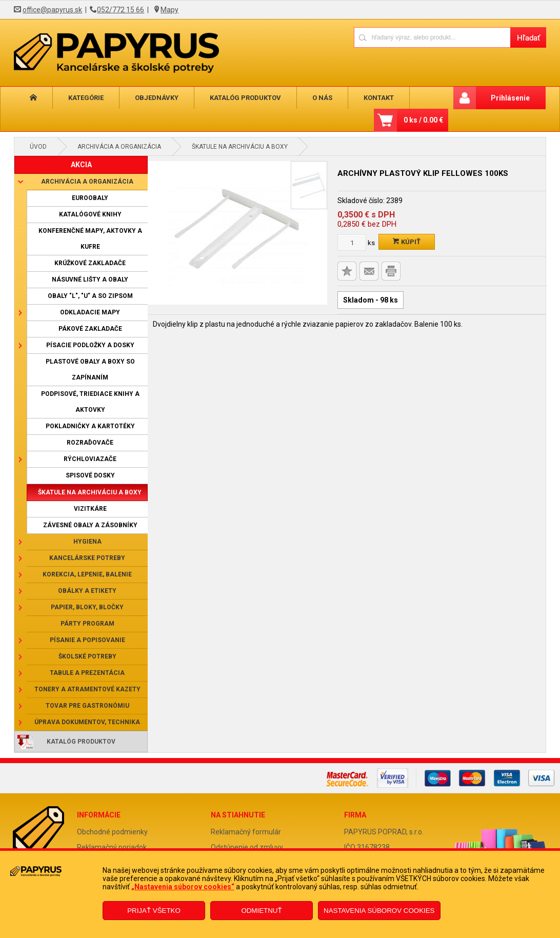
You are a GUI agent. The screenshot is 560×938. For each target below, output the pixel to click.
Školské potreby (87, 656)
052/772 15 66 (121, 10)
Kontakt (379, 98)
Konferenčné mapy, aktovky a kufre (90, 239)
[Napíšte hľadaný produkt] (432, 37)
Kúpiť (407, 242)
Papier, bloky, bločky (87, 607)
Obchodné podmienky (112, 832)
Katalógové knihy (90, 214)
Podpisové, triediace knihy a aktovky (90, 402)
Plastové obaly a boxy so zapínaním (90, 370)
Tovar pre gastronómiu (87, 706)
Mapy (169, 10)
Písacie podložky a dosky (90, 345)
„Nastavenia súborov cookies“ (183, 887)
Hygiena (87, 542)
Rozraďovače (90, 443)
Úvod (38, 147)
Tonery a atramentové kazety (87, 689)
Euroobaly (90, 198)
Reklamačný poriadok (112, 847)
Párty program (87, 624)
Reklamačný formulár (246, 832)
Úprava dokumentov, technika (87, 722)
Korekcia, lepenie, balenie (87, 574)
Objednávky (157, 98)
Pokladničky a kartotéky (90, 426)
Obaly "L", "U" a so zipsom (90, 296)
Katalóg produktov (245, 98)
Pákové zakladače (90, 329)
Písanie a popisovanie (87, 640)
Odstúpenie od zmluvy (247, 847)
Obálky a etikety (87, 591)
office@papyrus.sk (52, 10)
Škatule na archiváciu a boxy (240, 147)
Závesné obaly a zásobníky (90, 525)
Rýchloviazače (90, 459)
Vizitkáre (90, 509)
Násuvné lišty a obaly (90, 280)
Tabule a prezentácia (87, 673)
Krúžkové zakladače (90, 263)
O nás (322, 98)
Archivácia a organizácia (119, 147)
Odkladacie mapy (90, 312)
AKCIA (81, 165)
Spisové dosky (90, 475)
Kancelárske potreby (87, 558)
